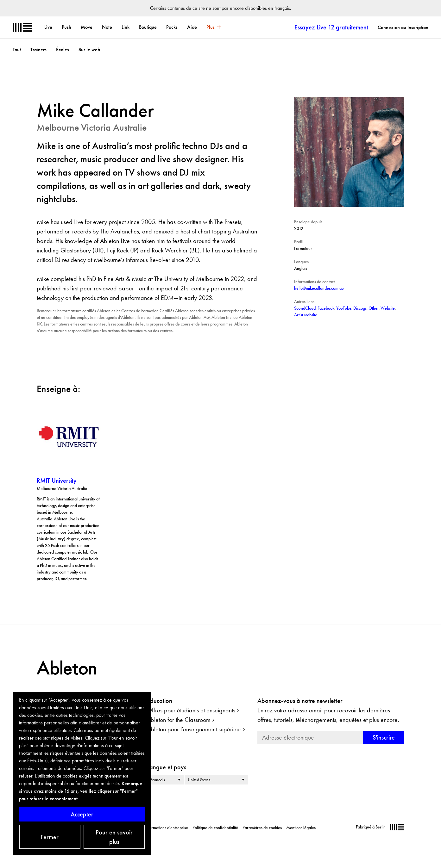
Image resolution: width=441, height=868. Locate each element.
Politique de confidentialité (215, 828)
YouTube (344, 308)
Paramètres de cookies (262, 828)
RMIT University (57, 480)
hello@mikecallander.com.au (319, 288)
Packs (172, 27)
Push (66, 27)
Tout (17, 50)
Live (48, 27)
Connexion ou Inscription (403, 27)
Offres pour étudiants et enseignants (191, 710)
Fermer (50, 837)
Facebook (326, 308)
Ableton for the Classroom (179, 720)
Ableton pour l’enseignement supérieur (194, 729)
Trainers (38, 50)
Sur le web (89, 50)
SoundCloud (305, 308)
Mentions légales (301, 828)
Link (126, 27)
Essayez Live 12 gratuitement (331, 27)
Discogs (360, 308)
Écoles (63, 50)
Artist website (306, 315)
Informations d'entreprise (166, 828)
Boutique (148, 27)
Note (107, 27)
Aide (192, 27)
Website (388, 308)
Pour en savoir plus (114, 837)
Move (87, 27)
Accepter (82, 814)
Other (374, 308)
